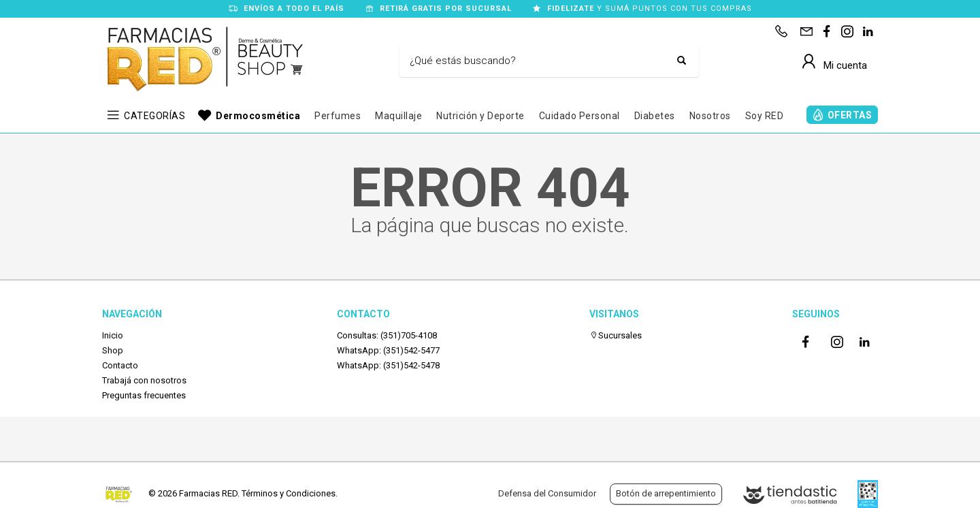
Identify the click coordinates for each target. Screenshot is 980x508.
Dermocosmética (258, 116)
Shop (113, 350)
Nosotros (710, 116)
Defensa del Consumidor (547, 493)
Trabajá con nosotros (144, 380)
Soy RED (765, 116)
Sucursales (616, 335)
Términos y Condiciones (289, 493)
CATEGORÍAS (154, 116)
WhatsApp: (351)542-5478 (388, 365)
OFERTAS (850, 115)
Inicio (113, 335)
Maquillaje (398, 116)
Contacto (120, 365)
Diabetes (655, 116)
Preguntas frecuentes (144, 395)
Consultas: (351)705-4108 (387, 335)
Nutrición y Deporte (480, 116)
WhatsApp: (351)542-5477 (388, 350)
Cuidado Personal (579, 116)
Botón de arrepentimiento (666, 493)
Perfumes (338, 116)
